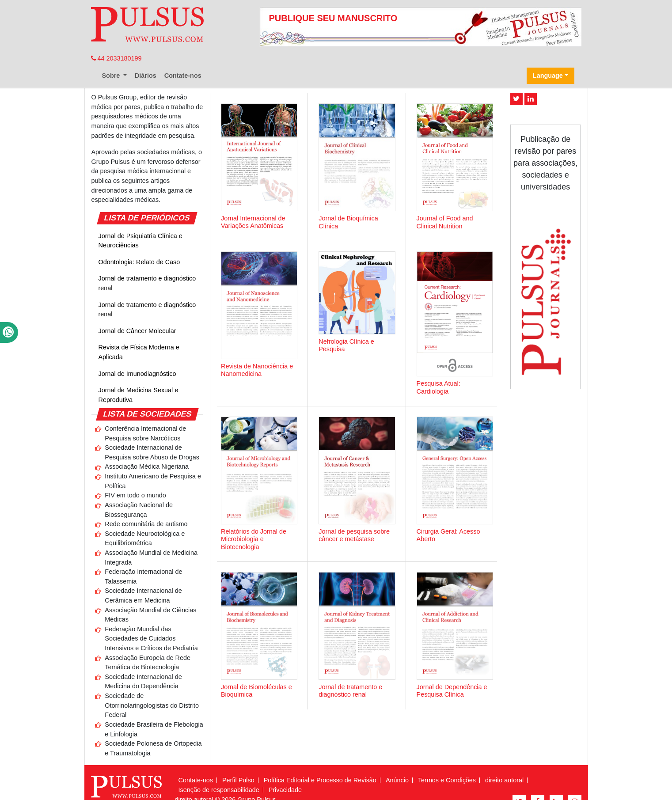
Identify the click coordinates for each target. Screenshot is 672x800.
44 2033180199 (116, 58)
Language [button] (548, 76)
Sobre (112, 76)
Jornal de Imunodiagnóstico (137, 374)
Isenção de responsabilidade (219, 790)
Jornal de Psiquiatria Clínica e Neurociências (140, 241)
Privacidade (285, 790)
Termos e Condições (447, 780)
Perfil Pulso (238, 780)
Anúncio (397, 780)
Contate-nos (183, 76)
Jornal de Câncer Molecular (137, 331)
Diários (146, 76)
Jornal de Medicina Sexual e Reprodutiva (139, 395)
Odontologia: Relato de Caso (139, 262)
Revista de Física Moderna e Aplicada (139, 352)
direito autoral (504, 780)
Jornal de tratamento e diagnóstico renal (147, 283)
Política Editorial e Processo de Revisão (320, 780)
